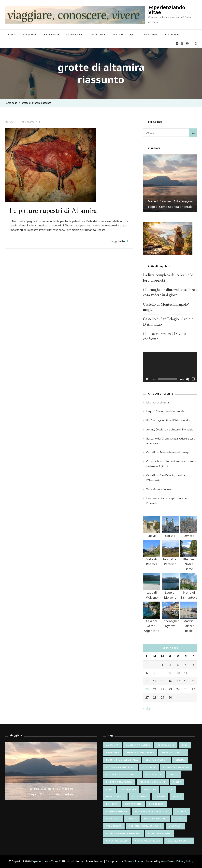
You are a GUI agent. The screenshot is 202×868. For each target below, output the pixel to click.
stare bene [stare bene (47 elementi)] (113, 819)
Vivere (116, 34)
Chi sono (171, 34)
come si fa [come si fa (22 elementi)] (149, 767)
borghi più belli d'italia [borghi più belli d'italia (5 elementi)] (122, 760)
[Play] (147, 382)
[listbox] (170, 183)
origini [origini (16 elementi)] (160, 797)
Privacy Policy (185, 861)
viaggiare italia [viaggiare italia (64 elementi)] (117, 841)
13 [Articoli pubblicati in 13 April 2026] (147, 681)
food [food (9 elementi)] (109, 789)
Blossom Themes (134, 861)
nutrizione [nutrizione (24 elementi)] (140, 797)
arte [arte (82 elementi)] (185, 745)
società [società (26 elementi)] (181, 811)
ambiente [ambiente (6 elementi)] (112, 745)
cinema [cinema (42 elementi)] (180, 760)
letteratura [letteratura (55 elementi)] (128, 789)
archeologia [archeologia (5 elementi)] (166, 745)
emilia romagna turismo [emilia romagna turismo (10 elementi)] (122, 775)
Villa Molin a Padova (159, 489)
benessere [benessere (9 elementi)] (113, 752)
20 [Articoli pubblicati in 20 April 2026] (147, 689)
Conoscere (96, 34)
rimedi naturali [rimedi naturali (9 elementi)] (117, 811)
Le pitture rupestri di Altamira (53, 211)
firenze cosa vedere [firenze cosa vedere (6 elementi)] (153, 782)
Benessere (50, 34)
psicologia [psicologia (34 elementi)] (156, 804)
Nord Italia (174, 201)
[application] (170, 367)
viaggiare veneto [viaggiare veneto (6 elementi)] (179, 841)
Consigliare (73, 34)
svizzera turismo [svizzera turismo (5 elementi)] (155, 819)
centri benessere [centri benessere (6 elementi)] (157, 760)
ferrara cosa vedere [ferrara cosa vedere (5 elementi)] (119, 782)
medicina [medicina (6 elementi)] (150, 789)
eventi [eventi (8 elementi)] (174, 775)
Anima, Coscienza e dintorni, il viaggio (170, 429)
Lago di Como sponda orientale (170, 207)
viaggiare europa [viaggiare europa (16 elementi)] (159, 834)
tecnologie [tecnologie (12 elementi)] (114, 826)
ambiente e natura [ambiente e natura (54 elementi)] (138, 745)
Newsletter (151, 34)
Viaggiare (28, 34)
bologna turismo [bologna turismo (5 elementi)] (173, 752)
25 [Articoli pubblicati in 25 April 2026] (186, 689)
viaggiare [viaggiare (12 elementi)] (175, 826)
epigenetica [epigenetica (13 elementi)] (154, 775)
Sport (133, 34)
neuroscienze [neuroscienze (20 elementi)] (115, 797)
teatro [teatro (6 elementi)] (179, 819)
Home (12, 34)
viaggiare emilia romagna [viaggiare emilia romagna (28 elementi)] (123, 834)
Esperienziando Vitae (167, 10)
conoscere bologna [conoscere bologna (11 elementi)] (176, 767)
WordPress (168, 861)
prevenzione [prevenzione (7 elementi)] (133, 804)
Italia (163, 201)
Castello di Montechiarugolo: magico (169, 452)
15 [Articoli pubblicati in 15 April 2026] (162, 681)
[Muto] (188, 382)
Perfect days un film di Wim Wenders (169, 420)
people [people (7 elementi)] (177, 797)
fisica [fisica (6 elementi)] (177, 782)
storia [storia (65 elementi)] (132, 819)
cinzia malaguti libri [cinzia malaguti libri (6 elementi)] (120, 767)
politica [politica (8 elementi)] (112, 804)
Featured (153, 201)
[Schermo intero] (193, 382)
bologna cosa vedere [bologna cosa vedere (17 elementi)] (140, 752)
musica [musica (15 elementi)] (168, 789)
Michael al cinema (158, 402)
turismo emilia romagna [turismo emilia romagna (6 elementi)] (145, 826)
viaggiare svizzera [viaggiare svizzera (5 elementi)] (148, 841)
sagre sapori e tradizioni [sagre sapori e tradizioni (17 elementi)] (152, 811)
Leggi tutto (120, 241)
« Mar (147, 708)
